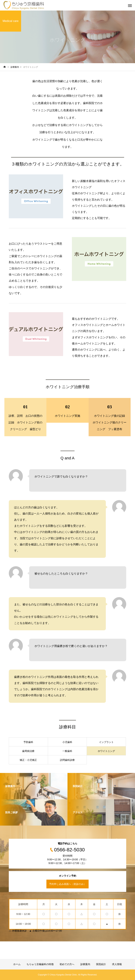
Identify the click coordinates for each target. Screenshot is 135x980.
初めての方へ (67, 964)
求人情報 (117, 964)
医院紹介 (101, 964)
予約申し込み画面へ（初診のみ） (67, 884)
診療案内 (85, 964)
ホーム (17, 964)
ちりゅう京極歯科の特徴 (40, 964)
